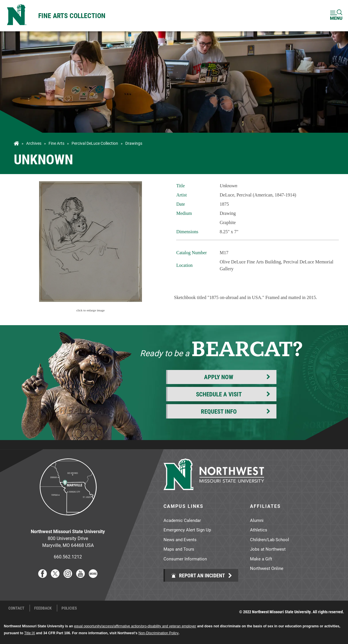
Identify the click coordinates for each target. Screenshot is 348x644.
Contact (16, 608)
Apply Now (219, 377)
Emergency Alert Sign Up (187, 530)
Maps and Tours (179, 549)
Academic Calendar (182, 520)
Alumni (257, 520)
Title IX (30, 633)
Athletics (259, 530)
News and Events (180, 539)
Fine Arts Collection (72, 16)
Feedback (43, 608)
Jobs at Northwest (268, 549)
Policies (69, 608)
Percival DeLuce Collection (95, 143)
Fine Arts (56, 143)
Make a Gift (261, 559)
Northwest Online (267, 568)
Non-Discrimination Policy (158, 633)
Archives (34, 143)
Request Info (219, 411)
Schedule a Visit (219, 394)
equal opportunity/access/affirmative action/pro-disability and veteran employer (135, 626)
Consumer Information (185, 559)
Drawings (134, 143)
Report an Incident (198, 575)
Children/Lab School (270, 539)
